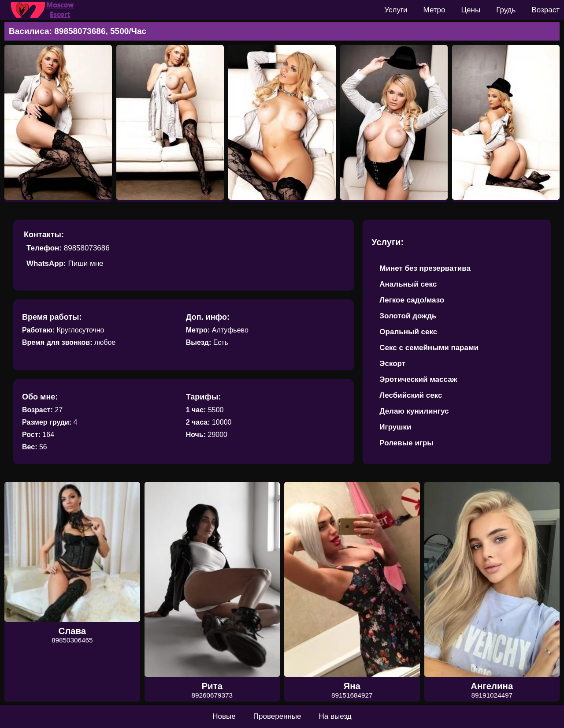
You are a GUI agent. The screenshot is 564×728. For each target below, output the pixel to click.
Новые (224, 716)
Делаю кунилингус (414, 411)
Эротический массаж (418, 379)
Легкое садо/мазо (412, 300)
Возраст (545, 10)
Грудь (506, 10)
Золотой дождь (408, 316)
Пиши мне (85, 263)
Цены (471, 10)
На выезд (335, 716)
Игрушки (395, 427)
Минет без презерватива (425, 268)
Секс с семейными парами (429, 348)
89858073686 (87, 248)
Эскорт (392, 364)
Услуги (396, 10)
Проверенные (277, 716)
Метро (434, 10)
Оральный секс (408, 332)
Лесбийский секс (411, 395)
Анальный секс (408, 284)
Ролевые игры (406, 443)
